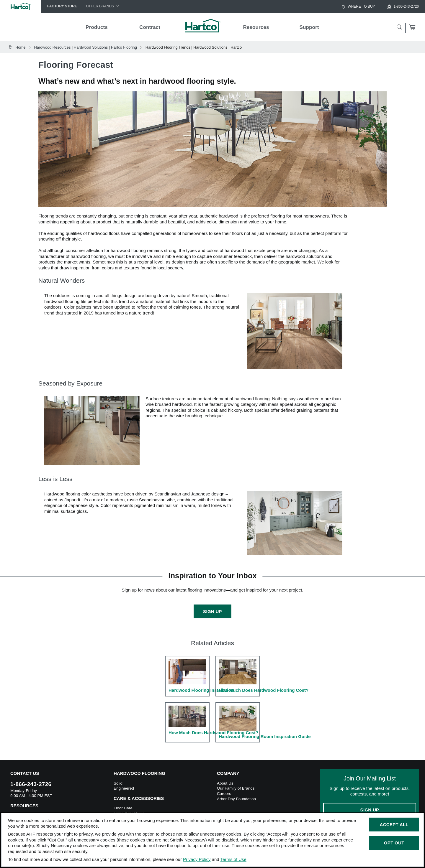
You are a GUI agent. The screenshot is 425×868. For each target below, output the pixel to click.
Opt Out (394, 843)
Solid (118, 783)
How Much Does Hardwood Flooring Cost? (239, 676)
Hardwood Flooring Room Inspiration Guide (239, 722)
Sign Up (212, 611)
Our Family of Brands (236, 788)
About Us (225, 783)
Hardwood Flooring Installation (189, 676)
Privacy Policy (197, 859)
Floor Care (123, 808)
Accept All (394, 825)
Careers (224, 794)
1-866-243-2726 (31, 784)
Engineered (124, 788)
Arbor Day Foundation (236, 799)
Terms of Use (233, 859)
